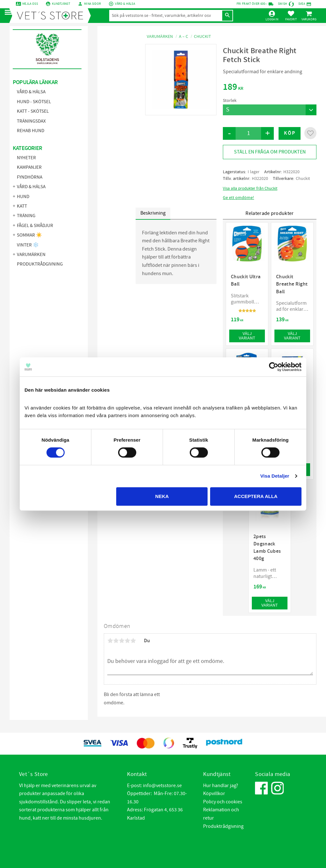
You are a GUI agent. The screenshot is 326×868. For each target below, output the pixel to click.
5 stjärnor (133, 641)
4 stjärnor (127, 641)
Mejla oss (30, 4)
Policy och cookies (223, 802)
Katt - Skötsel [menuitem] (33, 111)
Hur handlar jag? (221, 786)
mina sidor (92, 4)
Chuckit (303, 179)
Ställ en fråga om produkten (270, 152)
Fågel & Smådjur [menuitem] (35, 226)
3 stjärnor (122, 641)
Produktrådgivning (223, 826)
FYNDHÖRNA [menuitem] (30, 177)
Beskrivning (153, 213)
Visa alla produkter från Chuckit (250, 189)
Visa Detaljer (275, 476)
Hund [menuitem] (23, 197)
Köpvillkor (214, 793)
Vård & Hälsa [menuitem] (31, 92)
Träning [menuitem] (26, 216)
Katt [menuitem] (22, 206)
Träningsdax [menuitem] (31, 121)
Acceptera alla (256, 496)
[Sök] (227, 16)
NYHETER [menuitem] (26, 158)
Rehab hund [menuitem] (31, 131)
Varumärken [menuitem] (31, 255)
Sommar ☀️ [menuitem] (29, 235)
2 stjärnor (116, 641)
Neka (162, 496)
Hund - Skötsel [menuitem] (34, 102)
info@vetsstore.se (162, 786)
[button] (10, 13)
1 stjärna (110, 641)
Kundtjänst (61, 4)
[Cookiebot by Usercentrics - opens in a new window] (274, 367)
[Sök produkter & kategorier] (165, 16)
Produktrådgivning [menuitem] (40, 264)
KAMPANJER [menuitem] (29, 167)
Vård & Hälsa (125, 4)
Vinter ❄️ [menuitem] (28, 245)
